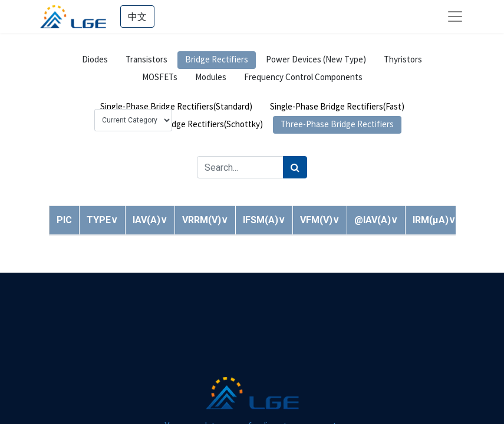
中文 (137, 16)
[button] (102, 220)
